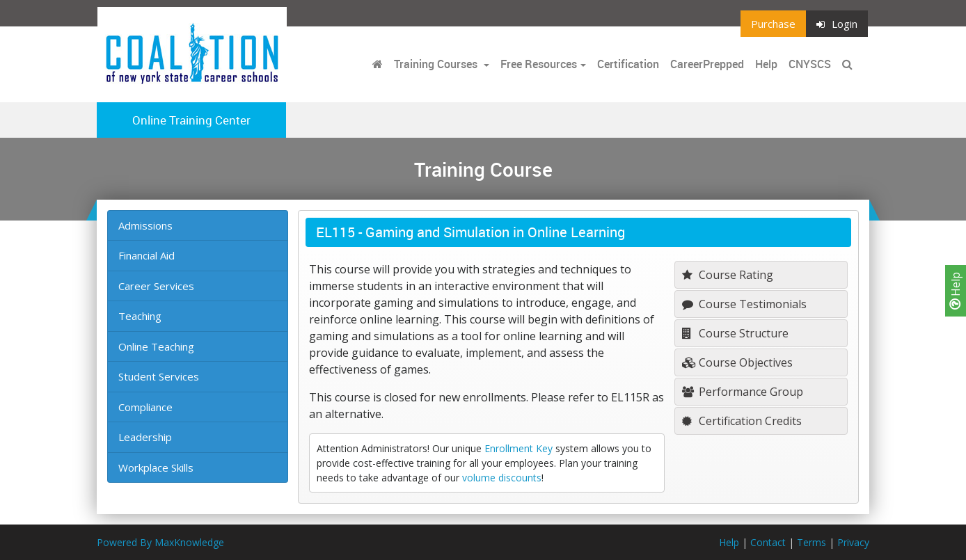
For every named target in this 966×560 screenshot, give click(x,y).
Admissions (145, 225)
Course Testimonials (744, 304)
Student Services (159, 376)
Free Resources (539, 64)
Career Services (156, 286)
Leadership (145, 437)
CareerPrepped (707, 64)
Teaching (140, 316)
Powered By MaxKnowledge (160, 542)
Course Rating (728, 275)
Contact (768, 542)
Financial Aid (147, 255)
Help (956, 291)
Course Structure (735, 333)
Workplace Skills (156, 467)
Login (837, 24)
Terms (811, 542)
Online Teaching (156, 346)
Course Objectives (737, 362)
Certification (628, 64)
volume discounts (502, 478)
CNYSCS (810, 64)
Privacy (853, 542)
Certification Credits (742, 421)
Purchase (773, 24)
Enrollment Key (518, 448)
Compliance (145, 407)
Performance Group (743, 392)
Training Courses (437, 64)
